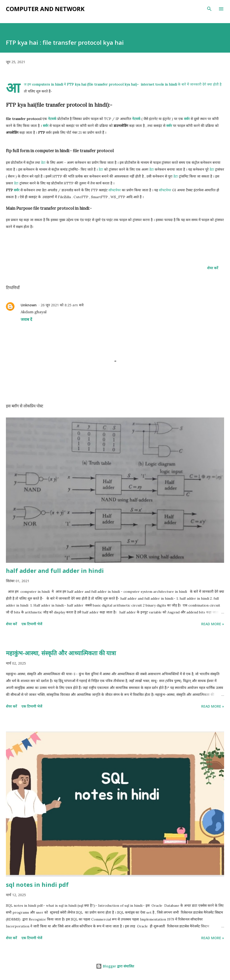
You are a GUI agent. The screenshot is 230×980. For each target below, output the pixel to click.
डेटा (43, 163)
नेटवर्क (52, 119)
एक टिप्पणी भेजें (32, 624)
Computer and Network (45, 9)
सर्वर (187, 119)
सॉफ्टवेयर (115, 190)
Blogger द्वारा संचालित (115, 966)
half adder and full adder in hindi (55, 571)
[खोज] (209, 9)
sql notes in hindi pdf (37, 884)
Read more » (213, 624)
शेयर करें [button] (213, 268)
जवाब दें (26, 319)
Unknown (29, 305)
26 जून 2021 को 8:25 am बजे (62, 305)
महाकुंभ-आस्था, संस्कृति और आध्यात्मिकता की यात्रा (61, 653)
